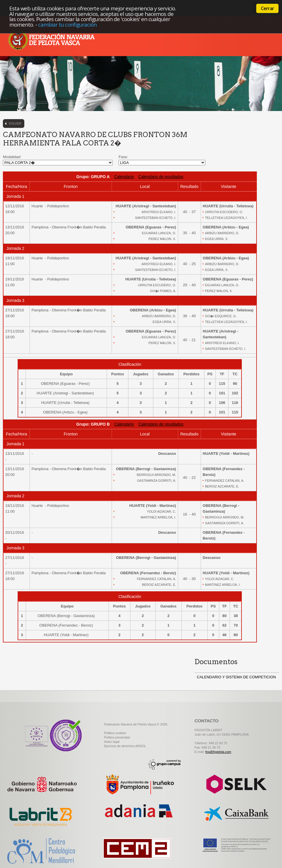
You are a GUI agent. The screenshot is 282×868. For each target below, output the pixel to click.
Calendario (124, 177)
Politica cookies (115, 733)
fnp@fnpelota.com (218, 752)
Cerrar (267, 8)
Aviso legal (112, 742)
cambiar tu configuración (68, 24)
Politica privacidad (117, 737)
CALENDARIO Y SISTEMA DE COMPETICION (236, 677)
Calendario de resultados (161, 177)
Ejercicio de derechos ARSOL (125, 746)
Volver (15, 123)
